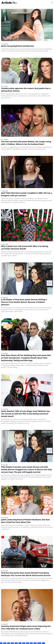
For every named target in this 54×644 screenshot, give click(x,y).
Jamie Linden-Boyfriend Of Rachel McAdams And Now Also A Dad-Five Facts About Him (25, 521)
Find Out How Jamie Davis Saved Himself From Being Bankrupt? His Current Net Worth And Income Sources (26, 574)
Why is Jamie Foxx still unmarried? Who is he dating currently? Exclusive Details (25, 247)
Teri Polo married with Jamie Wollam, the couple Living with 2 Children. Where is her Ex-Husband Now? (26, 143)
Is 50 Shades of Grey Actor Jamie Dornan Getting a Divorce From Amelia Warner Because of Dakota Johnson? (24, 302)
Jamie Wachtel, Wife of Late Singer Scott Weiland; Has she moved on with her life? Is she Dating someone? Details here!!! (25, 414)
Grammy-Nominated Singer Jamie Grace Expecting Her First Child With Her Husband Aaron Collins (26, 627)
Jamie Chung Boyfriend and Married (17, 46)
